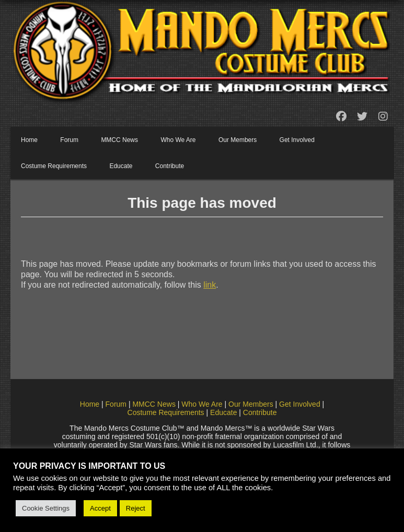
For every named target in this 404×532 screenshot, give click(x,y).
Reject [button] (136, 508)
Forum (69, 140)
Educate (121, 166)
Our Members (238, 140)
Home (29, 140)
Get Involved (297, 140)
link (210, 285)
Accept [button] (100, 508)
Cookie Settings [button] (46, 508)
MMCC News (119, 140)
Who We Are (178, 140)
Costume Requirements (54, 166)
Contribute (170, 166)
